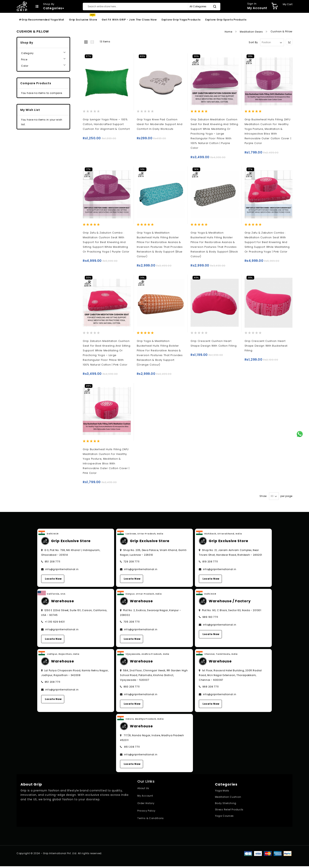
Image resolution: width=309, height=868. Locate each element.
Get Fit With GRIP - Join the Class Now (129, 20)
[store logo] (22, 6)
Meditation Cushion (228, 799)
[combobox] (152, 7)
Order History (146, 805)
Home (229, 32)
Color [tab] (25, 66)
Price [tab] (24, 59)
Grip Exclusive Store (83, 20)
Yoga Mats (222, 793)
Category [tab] (27, 53)
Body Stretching (226, 805)
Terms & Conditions (151, 820)
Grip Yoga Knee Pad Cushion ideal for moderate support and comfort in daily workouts (160, 124)
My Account (145, 798)
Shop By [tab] (27, 43)
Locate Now (53, 581)
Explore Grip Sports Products (226, 20)
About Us (143, 790)
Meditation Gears (252, 32)
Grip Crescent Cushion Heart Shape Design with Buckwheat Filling (266, 347)
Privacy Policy (146, 813)
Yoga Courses (224, 818)
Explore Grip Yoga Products (181, 20)
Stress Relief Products (229, 811)
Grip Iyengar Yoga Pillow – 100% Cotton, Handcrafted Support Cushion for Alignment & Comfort (106, 124)
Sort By (253, 42)
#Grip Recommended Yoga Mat (42, 20)
